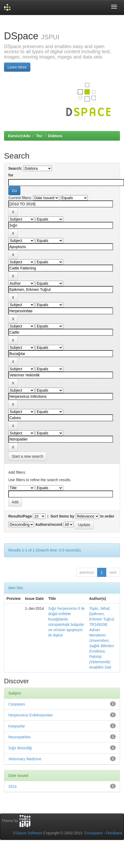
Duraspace (93, 833)
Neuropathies (19, 737)
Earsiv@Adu (19, 136)
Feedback (114, 833)
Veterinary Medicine (25, 759)
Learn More (17, 67)
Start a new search (28, 456)
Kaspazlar (17, 726)
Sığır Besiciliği (20, 748)
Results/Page (20, 516)
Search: (15, 168)
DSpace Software (28, 833)
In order (107, 516)
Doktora (55, 136)
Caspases (17, 704)
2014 (12, 786)
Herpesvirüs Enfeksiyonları (31, 715)
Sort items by (62, 516)
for (11, 175)
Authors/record (49, 524)
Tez (39, 136)
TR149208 (98, 624)
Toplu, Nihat (99, 608)
